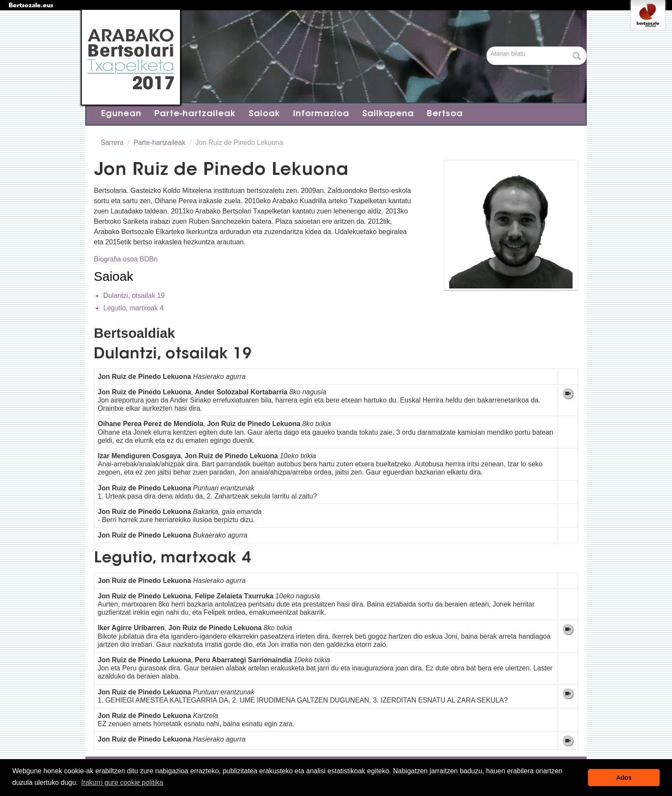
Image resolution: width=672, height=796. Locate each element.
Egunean (121, 114)
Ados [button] (624, 778)
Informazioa (321, 114)
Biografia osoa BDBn (126, 259)
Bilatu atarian (487, 47)
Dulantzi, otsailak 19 (134, 296)
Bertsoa (445, 114)
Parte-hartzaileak (195, 114)
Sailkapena (388, 114)
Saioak (264, 114)
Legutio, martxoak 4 (133, 308)
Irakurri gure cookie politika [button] (122, 782)
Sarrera (112, 143)
